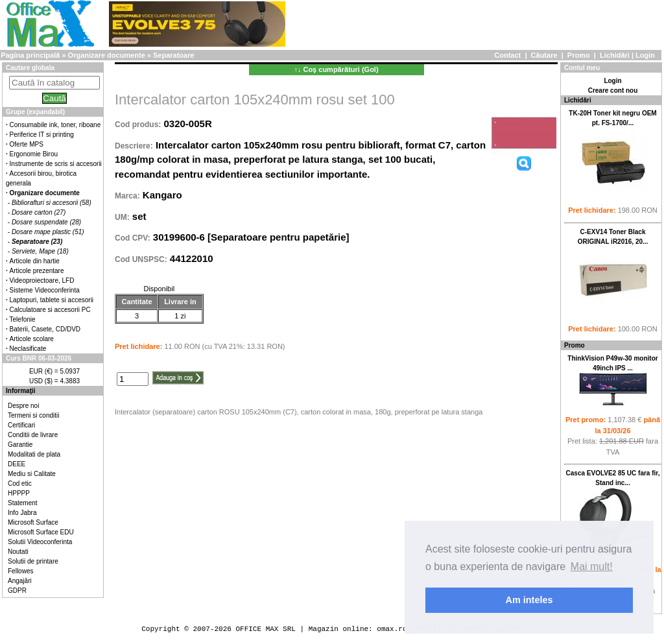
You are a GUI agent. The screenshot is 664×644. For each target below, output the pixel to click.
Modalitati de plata (34, 454)
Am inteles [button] (529, 600)
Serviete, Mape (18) (40, 251)
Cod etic (20, 483)
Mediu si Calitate (32, 474)
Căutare (544, 55)
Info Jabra (22, 513)
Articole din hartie (35, 261)
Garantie (20, 445)
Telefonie (23, 319)
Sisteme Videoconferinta (45, 290)
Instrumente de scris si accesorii (56, 164)
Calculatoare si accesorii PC (50, 310)
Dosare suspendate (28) (46, 222)
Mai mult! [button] (592, 566)
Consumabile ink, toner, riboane (55, 125)
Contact (507, 55)
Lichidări (615, 55)
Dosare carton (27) (39, 212)
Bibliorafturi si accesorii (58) (52, 203)
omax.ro (392, 629)
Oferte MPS (27, 144)
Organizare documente (107, 55)
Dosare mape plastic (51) (48, 232)
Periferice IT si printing (42, 135)
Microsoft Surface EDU (41, 532)
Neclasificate (28, 349)
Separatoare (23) (37, 242)
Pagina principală (30, 55)
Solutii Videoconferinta (40, 542)
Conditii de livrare (33, 435)
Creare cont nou (613, 90)
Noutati (18, 552)
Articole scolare (32, 339)
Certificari (21, 425)
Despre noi (23, 406)
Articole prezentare (37, 271)
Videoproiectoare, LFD (42, 280)
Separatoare (174, 55)
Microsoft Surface (33, 522)
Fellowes (20, 571)
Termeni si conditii (33, 415)
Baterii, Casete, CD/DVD (45, 329)
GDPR (17, 590)
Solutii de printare (33, 561)
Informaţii (21, 391)
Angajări (20, 581)
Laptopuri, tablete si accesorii (52, 300)
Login (645, 55)
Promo (579, 55)
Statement (23, 503)
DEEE (17, 464)
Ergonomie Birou (34, 154)
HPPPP (19, 493)
